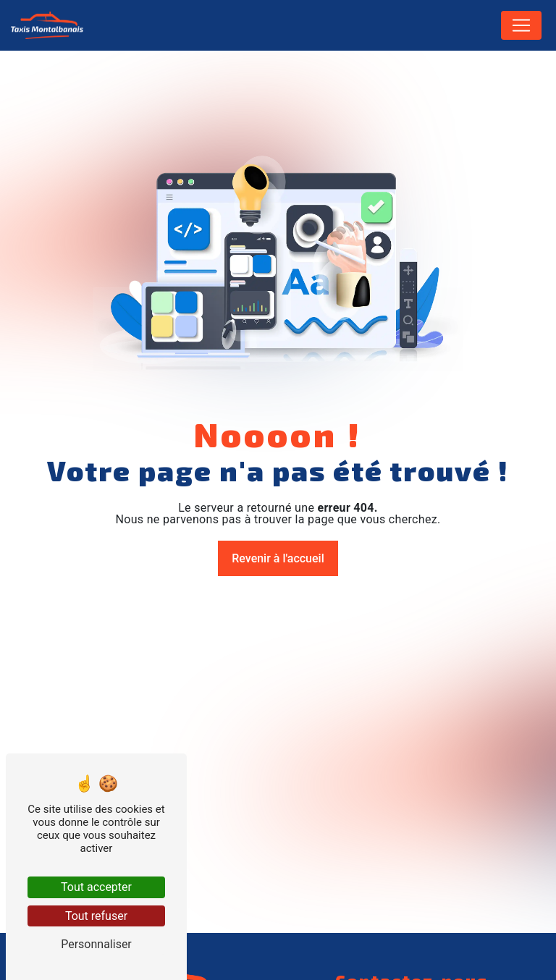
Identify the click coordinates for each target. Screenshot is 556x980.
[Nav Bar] (521, 25)
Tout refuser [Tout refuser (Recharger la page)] (96, 916)
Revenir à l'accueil (278, 558)
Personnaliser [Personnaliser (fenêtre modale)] (96, 944)
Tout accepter (96, 887)
